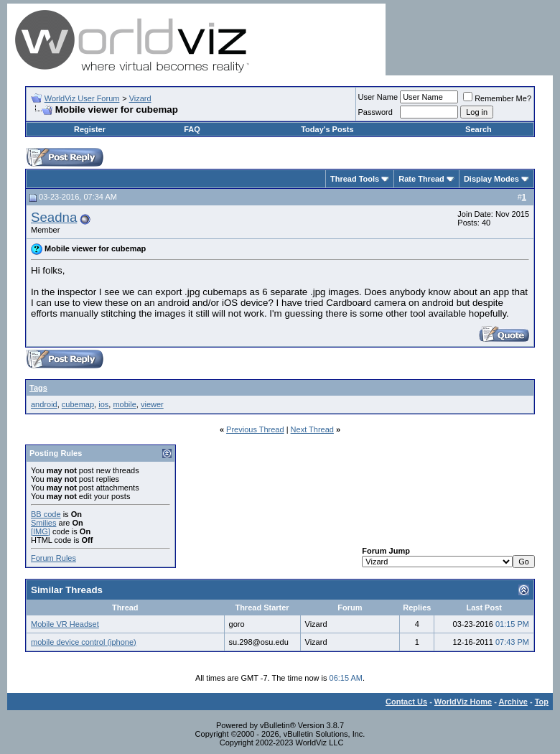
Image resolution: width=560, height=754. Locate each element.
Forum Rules (53, 558)
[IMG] (41, 531)
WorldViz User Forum (82, 98)
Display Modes (491, 179)
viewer (152, 404)
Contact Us (406, 702)
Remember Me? (497, 98)
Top (542, 702)
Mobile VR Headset (65, 624)
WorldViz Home (463, 702)
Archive (513, 702)
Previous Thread (255, 429)
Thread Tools (355, 179)
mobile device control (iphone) (84, 642)
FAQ (192, 129)
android (44, 404)
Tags (38, 388)
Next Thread (312, 429)
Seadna (54, 217)
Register (90, 129)
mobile (124, 404)
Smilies (43, 523)
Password (375, 112)
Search (479, 129)
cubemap (78, 404)
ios (103, 404)
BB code (46, 514)
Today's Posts (327, 129)
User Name (378, 97)
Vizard (140, 98)
